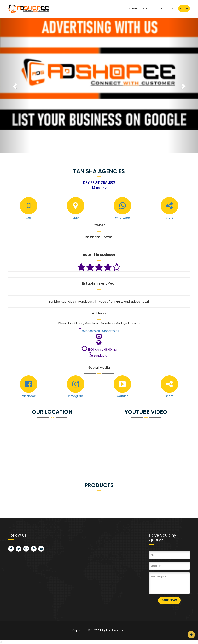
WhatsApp (122, 218)
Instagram (76, 396)
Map (76, 218)
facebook (29, 396)
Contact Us (166, 8)
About (147, 8)
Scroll (191, 635)
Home (133, 8)
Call (29, 218)
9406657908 (91, 331)
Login (184, 8)
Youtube (122, 396)
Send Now (169, 600)
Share (169, 218)
